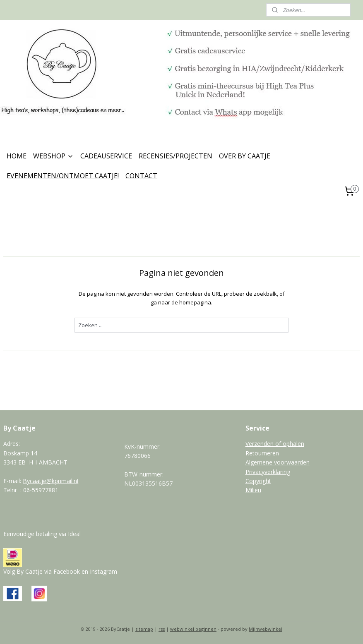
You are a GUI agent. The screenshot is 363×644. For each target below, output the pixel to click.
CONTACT (141, 176)
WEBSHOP (53, 156)
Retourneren (262, 453)
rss (162, 629)
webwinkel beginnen (193, 629)
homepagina (195, 302)
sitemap (144, 629)
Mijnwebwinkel (266, 629)
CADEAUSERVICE (106, 156)
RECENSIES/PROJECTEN (175, 156)
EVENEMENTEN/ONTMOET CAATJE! (63, 176)
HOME (17, 156)
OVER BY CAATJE (245, 156)
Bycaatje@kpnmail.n (50, 481)
